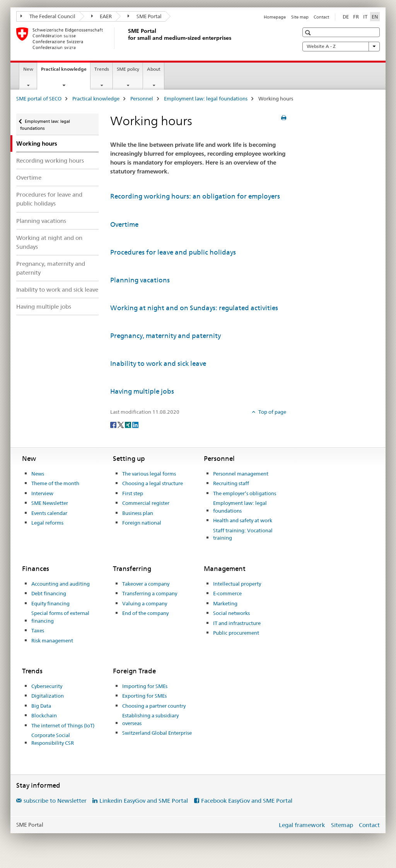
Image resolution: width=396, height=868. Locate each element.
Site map (300, 17)
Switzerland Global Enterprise (157, 733)
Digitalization (48, 696)
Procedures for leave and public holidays (49, 199)
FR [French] (356, 17)
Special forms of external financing (60, 617)
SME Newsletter (50, 503)
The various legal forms (149, 474)
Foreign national (142, 523)
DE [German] (346, 17)
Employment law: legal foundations (206, 99)
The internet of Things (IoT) (63, 725)
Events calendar (49, 513)
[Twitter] (121, 425)
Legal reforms (47, 523)
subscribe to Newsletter (55, 801)
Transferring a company (150, 593)
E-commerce (227, 593)
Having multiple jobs (44, 307)
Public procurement (236, 633)
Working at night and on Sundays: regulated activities (194, 308)
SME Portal (145, 16)
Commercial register (146, 503)
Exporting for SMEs (144, 696)
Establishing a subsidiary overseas (150, 719)
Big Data (41, 706)
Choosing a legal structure (153, 483)
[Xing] (129, 425)
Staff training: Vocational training (243, 534)
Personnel (142, 99)
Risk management (52, 640)
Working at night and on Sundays (49, 242)
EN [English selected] (375, 17)
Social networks (231, 613)
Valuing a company (145, 603)
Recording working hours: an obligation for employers (195, 196)
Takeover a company (146, 584)
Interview (42, 493)
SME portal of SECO (39, 99)
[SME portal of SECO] (126, 38)
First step (133, 493)
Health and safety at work (243, 520)
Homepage (275, 17)
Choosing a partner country (154, 706)
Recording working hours (50, 161)
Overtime (29, 178)
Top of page (272, 412)
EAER (102, 16)
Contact (321, 17)
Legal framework (302, 825)
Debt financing (49, 593)
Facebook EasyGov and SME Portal (247, 801)
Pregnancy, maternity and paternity (51, 268)
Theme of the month (55, 483)
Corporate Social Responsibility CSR (53, 739)
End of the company (145, 613)
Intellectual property (237, 584)
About (154, 69)
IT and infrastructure (237, 623)
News (38, 474)
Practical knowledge (66, 71)
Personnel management (241, 474)
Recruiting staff (231, 483)
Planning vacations (41, 221)
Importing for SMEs (145, 686)
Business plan (138, 513)
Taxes (38, 630)
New (28, 69)
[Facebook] (114, 425)
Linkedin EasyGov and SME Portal (144, 801)
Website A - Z (341, 46)
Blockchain (44, 715)
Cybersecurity (47, 686)
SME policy (128, 69)
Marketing (225, 603)
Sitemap (342, 825)
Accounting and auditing (61, 584)
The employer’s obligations (245, 493)
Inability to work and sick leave (57, 290)
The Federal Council (48, 16)
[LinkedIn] (135, 425)
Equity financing (50, 603)
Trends (102, 69)
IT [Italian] (365, 17)
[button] (309, 33)
